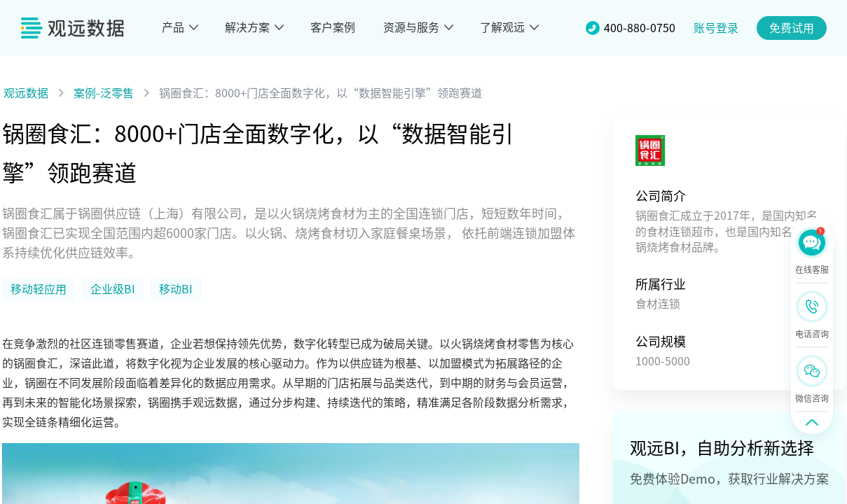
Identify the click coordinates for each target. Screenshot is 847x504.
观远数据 (26, 93)
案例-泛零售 (104, 93)
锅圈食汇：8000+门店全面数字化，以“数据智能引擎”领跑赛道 (321, 93)
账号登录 (716, 28)
